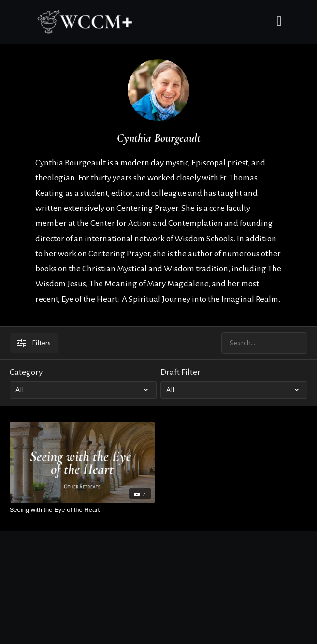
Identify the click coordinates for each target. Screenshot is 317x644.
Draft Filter (180, 372)
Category (26, 372)
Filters (34, 343)
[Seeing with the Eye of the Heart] (82, 510)
